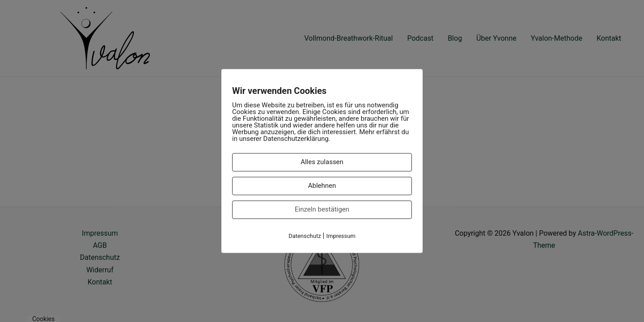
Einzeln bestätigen (322, 209)
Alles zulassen (322, 162)
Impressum (341, 236)
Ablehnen (322, 186)
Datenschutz (305, 236)
